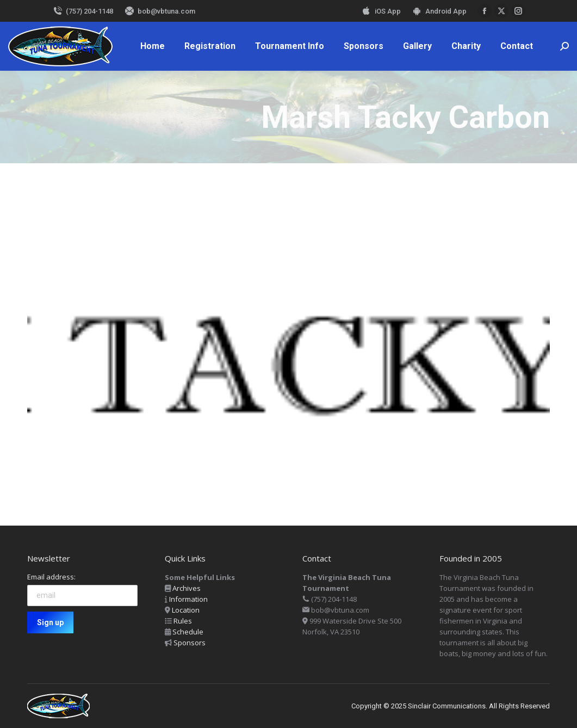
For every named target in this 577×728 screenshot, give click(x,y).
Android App (439, 11)
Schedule (188, 632)
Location (186, 610)
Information (188, 599)
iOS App (381, 11)
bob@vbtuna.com (160, 11)
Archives (187, 588)
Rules (183, 621)
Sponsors (190, 643)
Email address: (51, 577)
